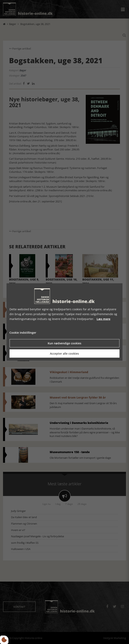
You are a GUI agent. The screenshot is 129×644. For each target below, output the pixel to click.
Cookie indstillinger (23, 333)
